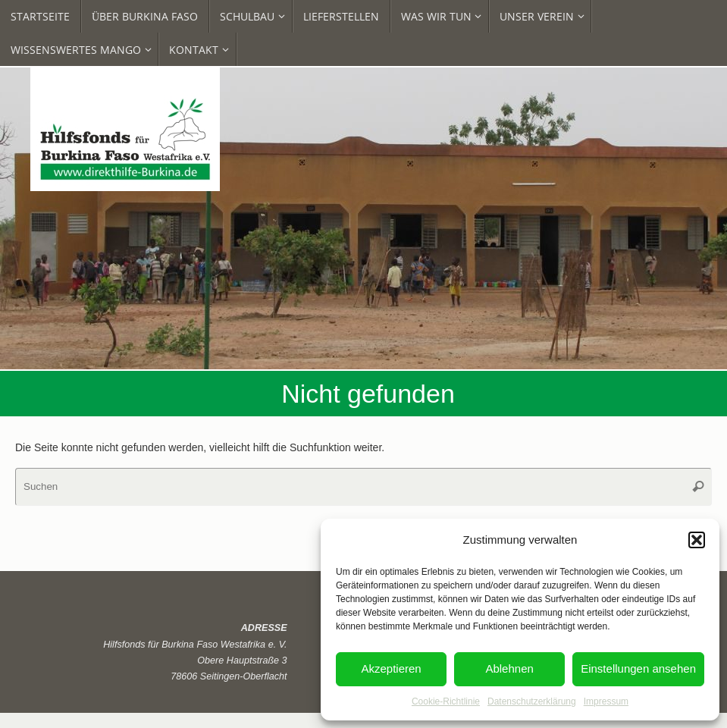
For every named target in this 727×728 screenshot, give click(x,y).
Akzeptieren (391, 668)
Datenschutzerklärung (532, 701)
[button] (697, 540)
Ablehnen (509, 668)
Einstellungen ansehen (638, 668)
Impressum (606, 701)
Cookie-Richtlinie (446, 701)
